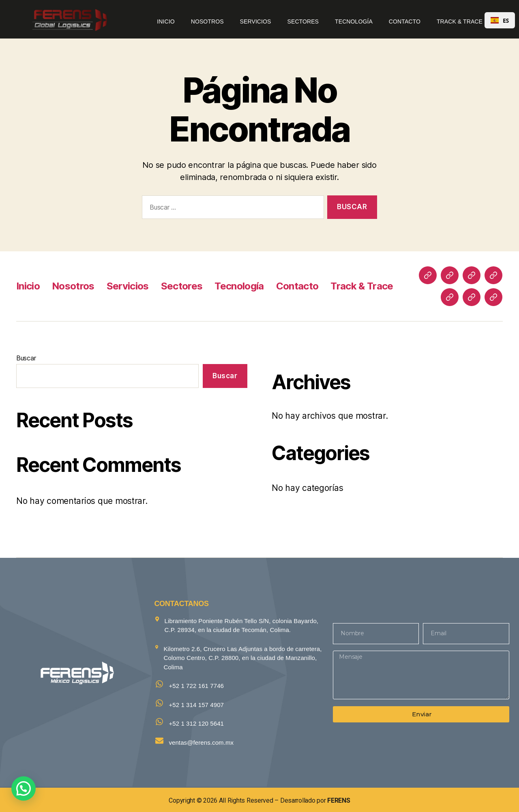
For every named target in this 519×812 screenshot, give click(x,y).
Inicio (166, 21)
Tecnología (354, 21)
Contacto (405, 21)
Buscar (26, 358)
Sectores (303, 21)
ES (500, 20)
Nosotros (207, 21)
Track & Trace (460, 21)
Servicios (256, 21)
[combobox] (500, 20)
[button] (24, 788)
